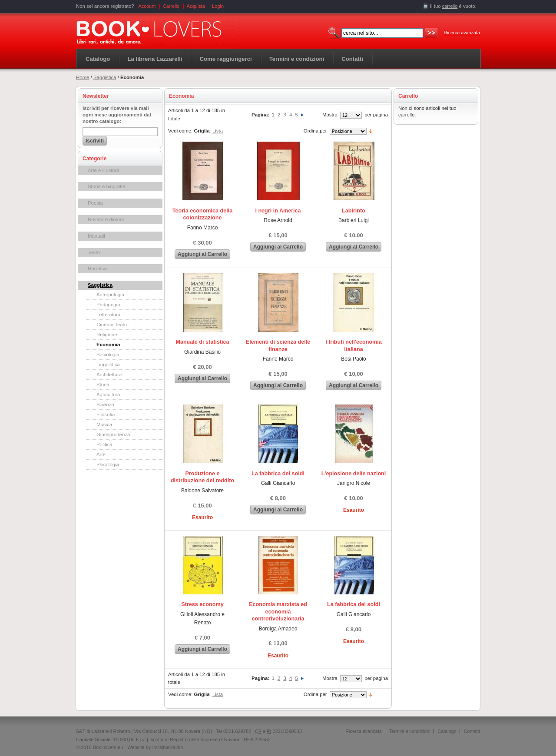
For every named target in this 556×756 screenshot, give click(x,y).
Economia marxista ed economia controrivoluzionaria (278, 612)
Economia (108, 345)
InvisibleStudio (167, 747)
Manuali (96, 236)
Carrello (171, 6)
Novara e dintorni (107, 219)
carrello (450, 6)
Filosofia (106, 414)
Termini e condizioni (410, 731)
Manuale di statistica (202, 342)
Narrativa (98, 269)
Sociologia (108, 355)
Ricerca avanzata (462, 33)
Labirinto (354, 211)
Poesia (95, 203)
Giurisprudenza (113, 434)
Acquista (196, 6)
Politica (104, 444)
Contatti (472, 731)
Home (83, 77)
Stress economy (202, 604)
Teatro (95, 252)
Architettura (109, 375)
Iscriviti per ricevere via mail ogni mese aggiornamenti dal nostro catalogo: (117, 115)
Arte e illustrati (103, 170)
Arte (101, 454)
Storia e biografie (106, 186)
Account (147, 6)
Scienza (105, 405)
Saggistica (105, 77)
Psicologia (108, 464)
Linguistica (108, 365)
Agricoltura (108, 395)
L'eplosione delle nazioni (354, 474)
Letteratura (108, 315)
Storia (103, 385)
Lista (218, 131)
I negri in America (278, 211)
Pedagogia (108, 305)
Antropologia (110, 295)
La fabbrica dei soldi (278, 474)
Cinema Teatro (113, 325)
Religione (107, 335)
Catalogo (98, 59)
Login (218, 6)
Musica (104, 424)
